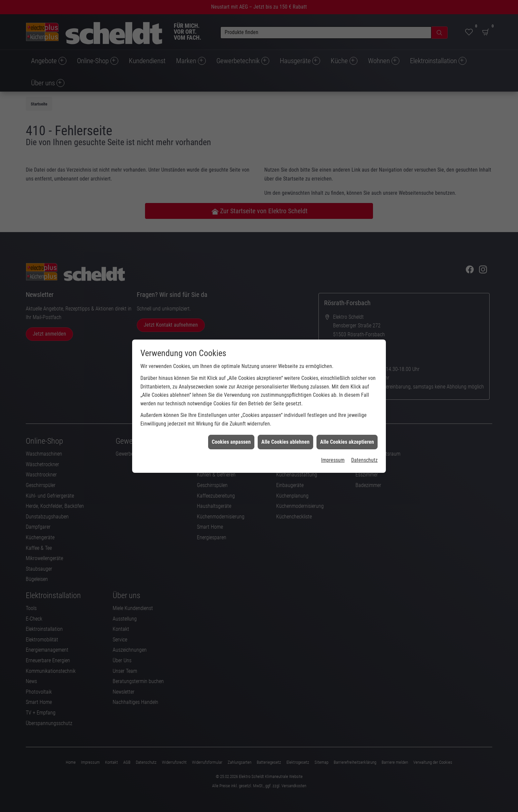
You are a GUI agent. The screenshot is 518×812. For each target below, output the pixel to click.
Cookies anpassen (231, 396)
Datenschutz (364, 414)
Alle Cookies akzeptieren (347, 396)
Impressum (333, 414)
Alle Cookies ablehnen (285, 396)
